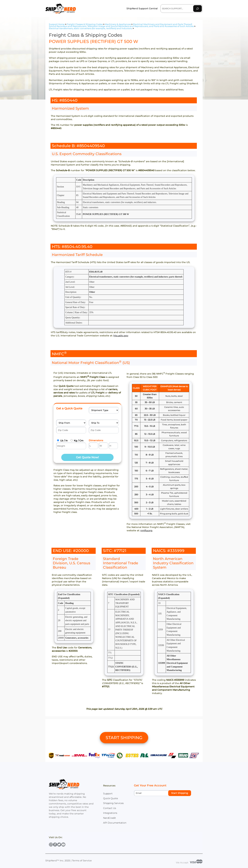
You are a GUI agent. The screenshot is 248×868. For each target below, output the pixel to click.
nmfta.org (146, 530)
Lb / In (64, 441)
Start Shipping (180, 793)
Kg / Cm (79, 441)
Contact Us (110, 808)
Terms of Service (82, 861)
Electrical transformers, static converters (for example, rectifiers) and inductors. (90, 28)
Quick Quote (111, 798)
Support (108, 794)
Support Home (57, 24)
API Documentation (115, 823)
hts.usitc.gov (121, 336)
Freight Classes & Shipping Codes (85, 24)
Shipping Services (113, 803)
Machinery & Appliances (118, 24)
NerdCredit (110, 818)
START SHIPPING (124, 738)
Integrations (110, 813)
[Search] (198, 9)
